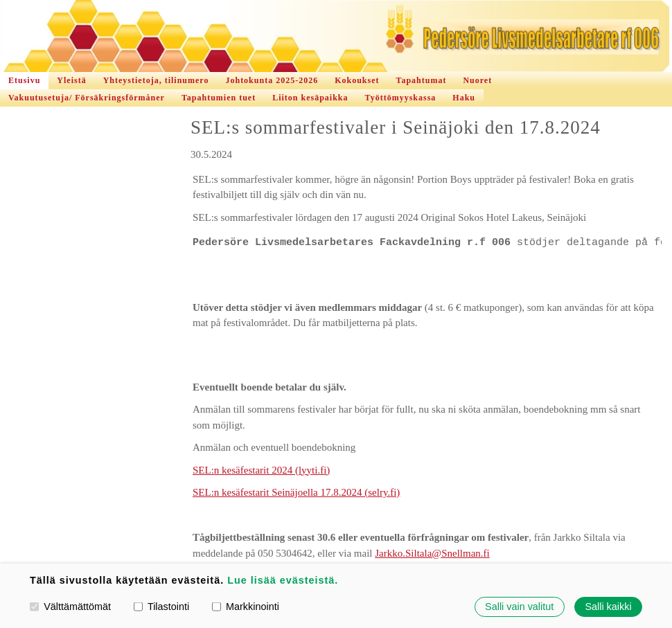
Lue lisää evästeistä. (283, 580)
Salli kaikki (608, 607)
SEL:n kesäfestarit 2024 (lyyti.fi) (261, 470)
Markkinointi (246, 607)
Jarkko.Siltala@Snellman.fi (432, 553)
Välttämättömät (70, 607)
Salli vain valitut (519, 607)
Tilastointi (161, 607)
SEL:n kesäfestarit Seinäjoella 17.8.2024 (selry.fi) (296, 492)
